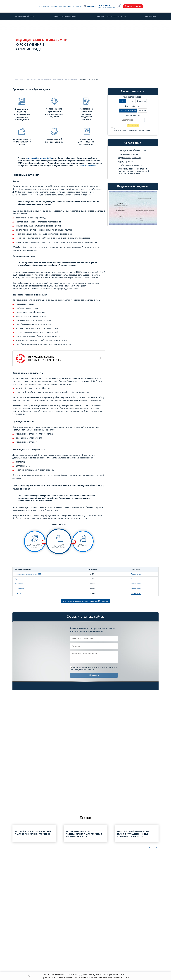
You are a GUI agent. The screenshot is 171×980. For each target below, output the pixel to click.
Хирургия (18, 593)
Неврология (19, 584)
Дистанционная (128, 110)
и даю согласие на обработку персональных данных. (133, 130)
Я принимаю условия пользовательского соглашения (134, 129)
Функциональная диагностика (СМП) (28, 574)
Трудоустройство (126, 161)
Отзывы (54, 6)
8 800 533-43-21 (107, 6)
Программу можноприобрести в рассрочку (45, 359)
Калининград (91, 6)
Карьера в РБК (65, 6)
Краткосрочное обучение (24, 16)
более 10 (141, 101)
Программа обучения (128, 154)
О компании (44, 6)
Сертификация (151, 16)
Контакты (77, 6)
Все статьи (152, 847)
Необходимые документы (130, 165)
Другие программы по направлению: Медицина (85, 601)
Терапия (18, 579)
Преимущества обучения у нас (132, 150)
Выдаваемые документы (129, 158)
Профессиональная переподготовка (111, 16)
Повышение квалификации (65, 16)
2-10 (131, 101)
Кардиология (19, 589)
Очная (142, 110)
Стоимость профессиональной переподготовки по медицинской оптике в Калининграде (134, 171)
